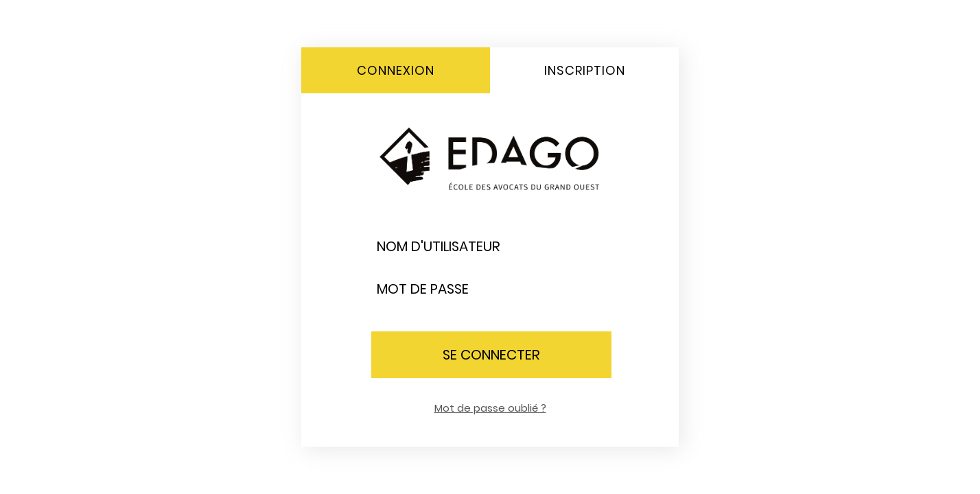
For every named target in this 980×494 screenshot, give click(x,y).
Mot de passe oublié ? (490, 408)
